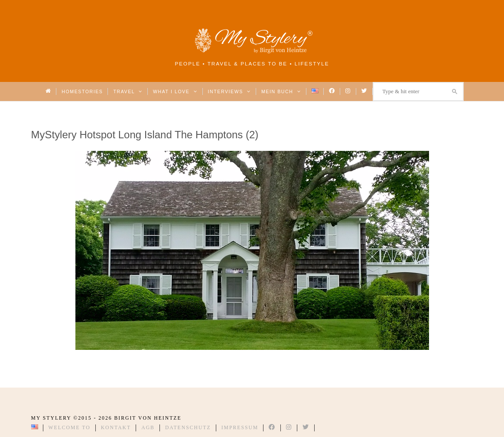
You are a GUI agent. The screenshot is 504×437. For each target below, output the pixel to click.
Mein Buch (281, 91)
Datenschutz (188, 428)
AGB (148, 428)
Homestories (82, 91)
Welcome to (70, 428)
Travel (128, 91)
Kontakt (116, 428)
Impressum (240, 428)
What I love (175, 91)
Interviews (229, 91)
